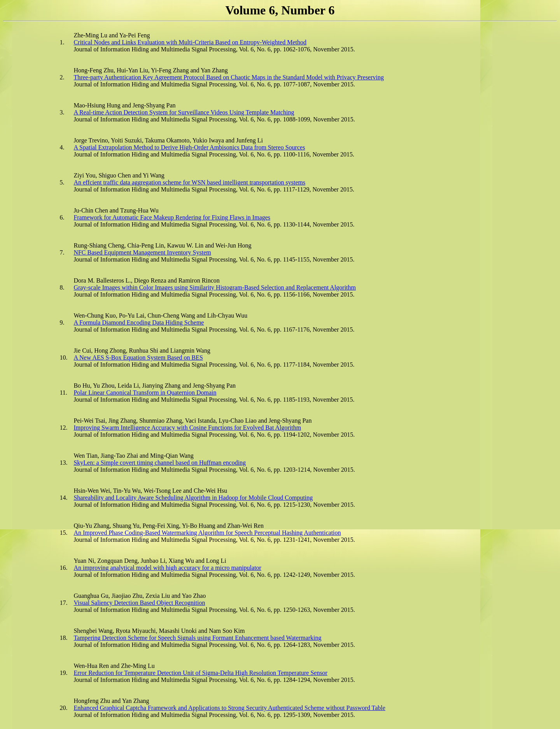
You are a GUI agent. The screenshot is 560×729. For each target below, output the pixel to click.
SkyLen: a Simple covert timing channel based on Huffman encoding (160, 463)
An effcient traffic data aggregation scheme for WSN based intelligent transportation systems (189, 182)
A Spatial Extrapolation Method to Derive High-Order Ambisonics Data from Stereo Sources (189, 147)
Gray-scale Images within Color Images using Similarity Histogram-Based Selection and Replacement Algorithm (215, 287)
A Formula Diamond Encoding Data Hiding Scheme (139, 322)
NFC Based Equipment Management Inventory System (142, 252)
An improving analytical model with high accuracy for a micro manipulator (167, 568)
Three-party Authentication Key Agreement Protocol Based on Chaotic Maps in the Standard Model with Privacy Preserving (229, 77)
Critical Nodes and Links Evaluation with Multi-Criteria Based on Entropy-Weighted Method (190, 42)
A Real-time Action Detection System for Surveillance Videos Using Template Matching (184, 112)
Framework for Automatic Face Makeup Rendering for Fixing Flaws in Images (172, 217)
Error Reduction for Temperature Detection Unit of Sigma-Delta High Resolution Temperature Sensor (200, 673)
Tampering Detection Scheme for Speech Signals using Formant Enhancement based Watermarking (197, 638)
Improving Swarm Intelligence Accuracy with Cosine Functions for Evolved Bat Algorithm (187, 428)
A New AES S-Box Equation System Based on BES (138, 357)
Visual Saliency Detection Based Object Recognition (139, 603)
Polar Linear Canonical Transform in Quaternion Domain (145, 393)
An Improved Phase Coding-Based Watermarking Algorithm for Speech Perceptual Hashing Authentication (207, 533)
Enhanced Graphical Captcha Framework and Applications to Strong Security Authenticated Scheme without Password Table (229, 708)
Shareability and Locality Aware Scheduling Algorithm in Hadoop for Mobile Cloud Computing (193, 498)
